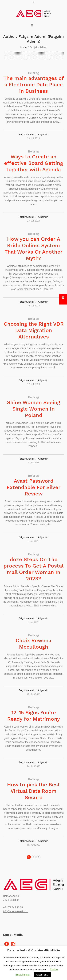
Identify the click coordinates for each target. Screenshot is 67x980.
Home (23, 47)
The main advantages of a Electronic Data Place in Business (34, 85)
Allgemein (43, 135)
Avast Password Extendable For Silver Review (33, 487)
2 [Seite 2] (33, 857)
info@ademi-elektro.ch (16, 911)
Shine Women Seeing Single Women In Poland (34, 409)
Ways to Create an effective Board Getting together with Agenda (33, 163)
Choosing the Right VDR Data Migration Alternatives (34, 330)
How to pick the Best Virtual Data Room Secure (33, 791)
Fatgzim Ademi (26, 135)
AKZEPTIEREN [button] (43, 975)
